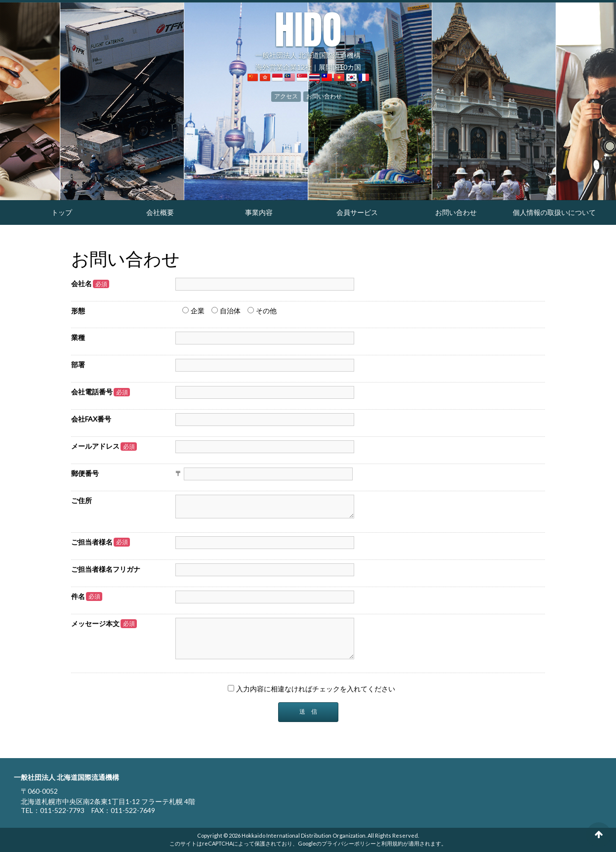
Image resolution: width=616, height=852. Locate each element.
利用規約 (392, 843)
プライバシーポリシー (349, 843)
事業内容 (259, 212)
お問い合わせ (324, 96)
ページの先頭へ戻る (599, 835)
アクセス (286, 96)
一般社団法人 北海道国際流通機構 (308, 35)
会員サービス (357, 212)
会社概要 (160, 212)
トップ (62, 212)
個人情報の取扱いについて (554, 212)
